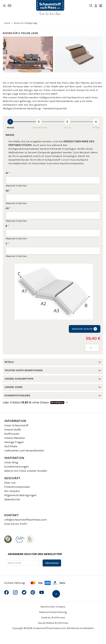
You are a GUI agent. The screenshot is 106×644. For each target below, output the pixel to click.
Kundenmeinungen (16, 467)
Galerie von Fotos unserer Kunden (26, 471)
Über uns (10, 483)
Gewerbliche (12, 499)
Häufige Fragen (14, 442)
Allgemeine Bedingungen (20, 495)
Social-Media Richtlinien (53, 623)
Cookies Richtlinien (53, 617)
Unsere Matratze (14, 438)
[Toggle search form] (91, 6)
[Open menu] (5, 6)
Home (7, 23)
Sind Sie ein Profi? (16, 524)
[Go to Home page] (50, 8)
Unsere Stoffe (13, 430)
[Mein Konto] (96, 6)
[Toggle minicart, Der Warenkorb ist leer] (101, 6)
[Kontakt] (9, 6)
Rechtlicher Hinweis (53, 607)
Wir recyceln (12, 491)
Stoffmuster (12, 434)
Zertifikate (11, 446)
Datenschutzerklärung (53, 612)
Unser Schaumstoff (16, 425)
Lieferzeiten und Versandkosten (24, 450)
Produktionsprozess (17, 487)
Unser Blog (11, 462)
